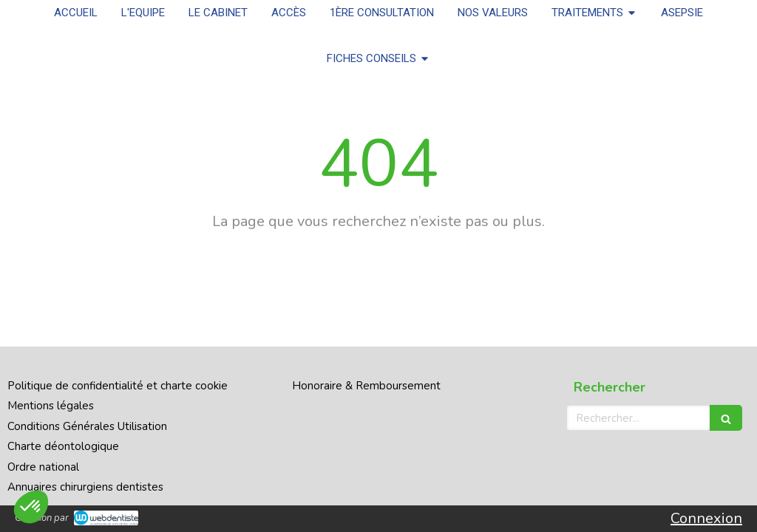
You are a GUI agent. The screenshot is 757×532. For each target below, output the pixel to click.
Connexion (706, 518)
